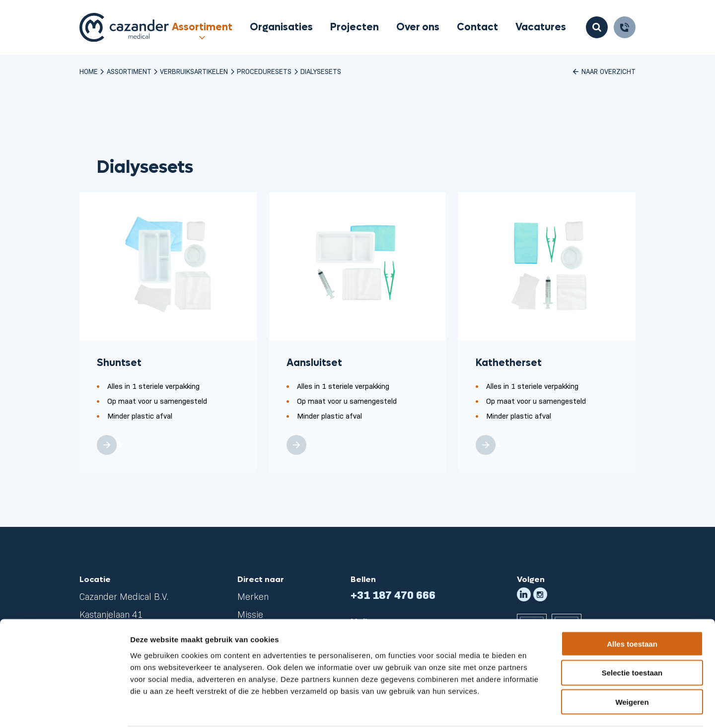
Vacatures (541, 27)
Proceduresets (264, 71)
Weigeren (632, 665)
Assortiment (202, 27)
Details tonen (536, 708)
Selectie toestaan (632, 635)
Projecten (355, 27)
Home (89, 71)
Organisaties (281, 27)
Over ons (418, 27)
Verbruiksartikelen (194, 71)
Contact (477, 27)
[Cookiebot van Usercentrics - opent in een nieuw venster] (64, 709)
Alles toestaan (632, 606)
